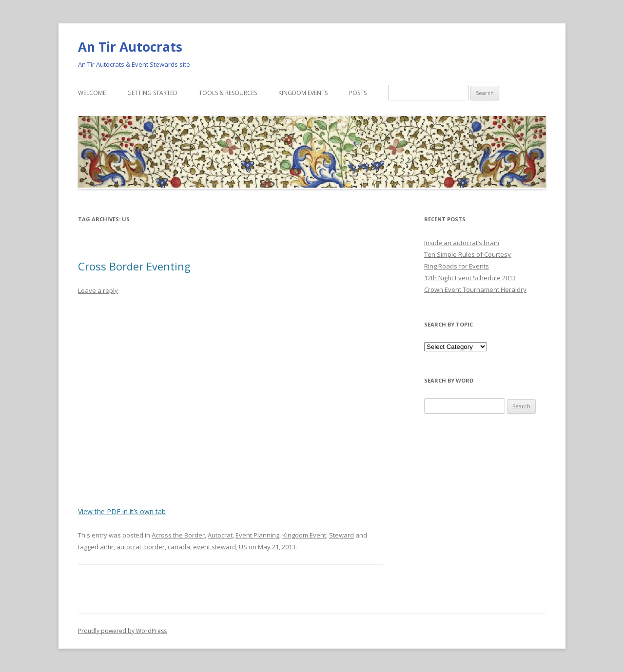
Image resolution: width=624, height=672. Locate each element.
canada (179, 547)
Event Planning (257, 535)
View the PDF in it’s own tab (122, 511)
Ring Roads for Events (457, 266)
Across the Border (178, 535)
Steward (341, 535)
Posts (358, 93)
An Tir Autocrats (130, 47)
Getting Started (152, 93)
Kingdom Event (304, 535)
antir (107, 547)
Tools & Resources (228, 93)
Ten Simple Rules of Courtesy (468, 254)
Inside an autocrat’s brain (462, 243)
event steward (214, 547)
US (243, 547)
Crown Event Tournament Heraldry (475, 289)
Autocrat (220, 535)
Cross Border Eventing (134, 266)
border (155, 547)
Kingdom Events (303, 93)
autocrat (129, 547)
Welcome (92, 93)
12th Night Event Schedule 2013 (470, 278)
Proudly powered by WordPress (122, 631)
